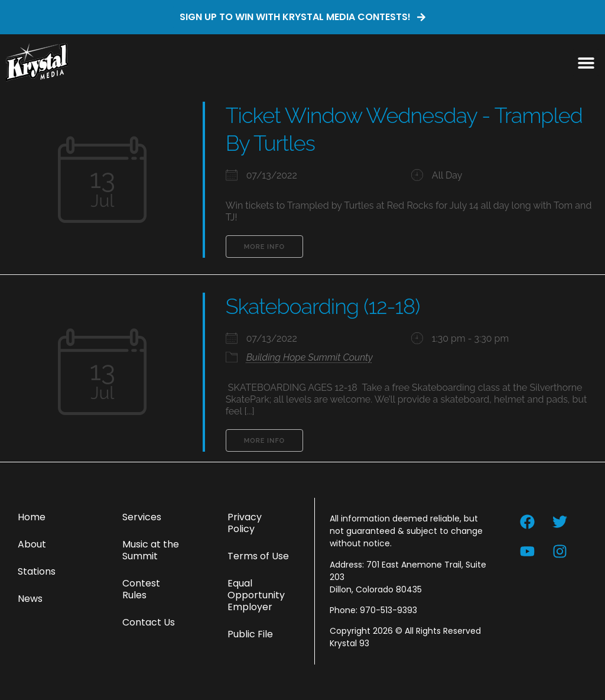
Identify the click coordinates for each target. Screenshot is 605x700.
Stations (37, 571)
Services (142, 517)
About (32, 544)
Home (32, 517)
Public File (250, 634)
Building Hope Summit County (310, 357)
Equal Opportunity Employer (256, 595)
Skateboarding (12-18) (323, 306)
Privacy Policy (245, 523)
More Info (264, 247)
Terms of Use (258, 556)
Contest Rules (141, 589)
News (30, 599)
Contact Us (149, 622)
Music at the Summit (151, 550)
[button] (586, 62)
